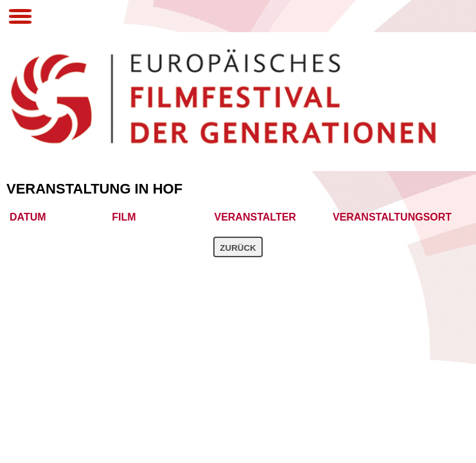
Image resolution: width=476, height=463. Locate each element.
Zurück (238, 248)
